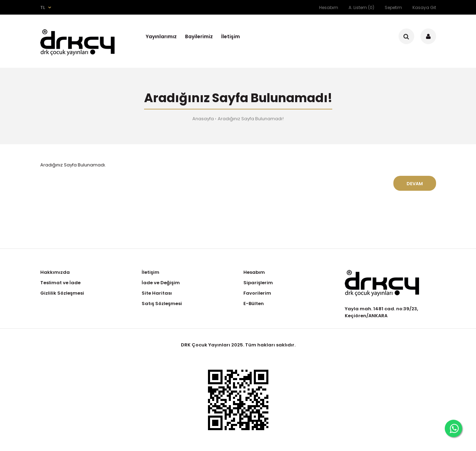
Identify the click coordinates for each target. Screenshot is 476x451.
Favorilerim (257, 293)
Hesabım (329, 7)
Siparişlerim (258, 283)
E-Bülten (254, 304)
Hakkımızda (55, 272)
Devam (415, 184)
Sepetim (393, 7)
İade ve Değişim (161, 283)
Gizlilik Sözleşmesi (62, 293)
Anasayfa (203, 119)
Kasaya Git (424, 7)
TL (43, 7)
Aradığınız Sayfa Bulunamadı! (251, 119)
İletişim (151, 272)
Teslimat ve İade (60, 283)
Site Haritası (157, 293)
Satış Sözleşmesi (162, 304)
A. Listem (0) (361, 7)
